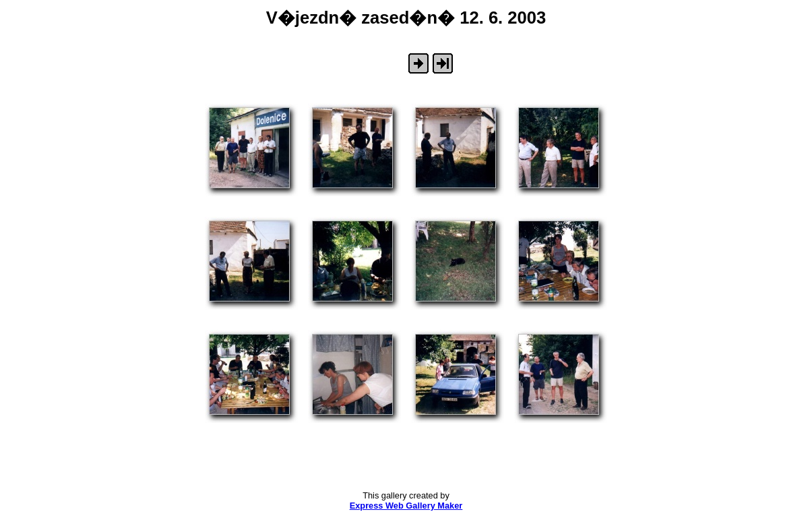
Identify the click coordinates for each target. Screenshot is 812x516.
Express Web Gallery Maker (406, 506)
